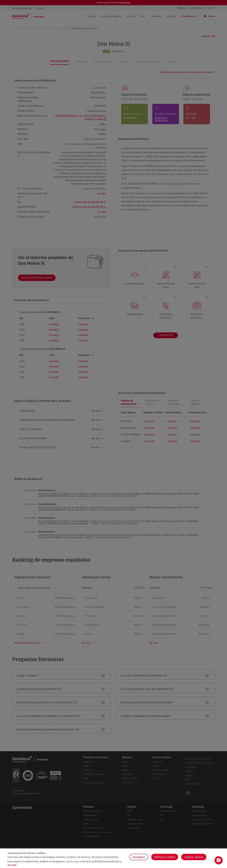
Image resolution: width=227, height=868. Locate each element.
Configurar (139, 857)
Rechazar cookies (165, 857)
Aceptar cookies (194, 857)
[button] (219, 860)
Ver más (12, 865)
